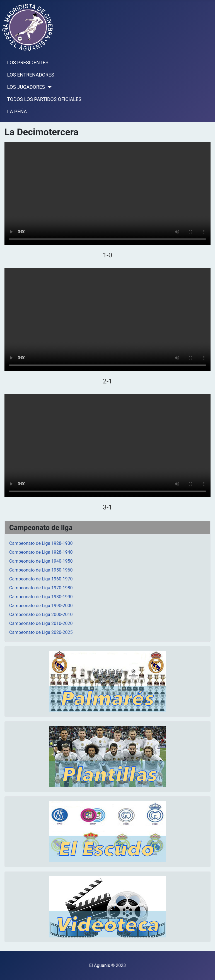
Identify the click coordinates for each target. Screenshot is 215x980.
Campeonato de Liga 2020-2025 (41, 632)
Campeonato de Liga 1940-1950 (41, 561)
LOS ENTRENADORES (31, 75)
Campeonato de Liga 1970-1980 (41, 588)
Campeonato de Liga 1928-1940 (41, 552)
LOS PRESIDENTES (28, 63)
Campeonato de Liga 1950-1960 (41, 570)
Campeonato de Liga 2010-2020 (41, 623)
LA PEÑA (17, 112)
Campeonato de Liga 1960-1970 (41, 579)
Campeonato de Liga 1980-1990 (41, 597)
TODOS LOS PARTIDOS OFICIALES (44, 99)
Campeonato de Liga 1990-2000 (41, 606)
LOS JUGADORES (26, 87)
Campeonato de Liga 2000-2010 (41, 615)
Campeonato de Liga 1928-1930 (41, 543)
